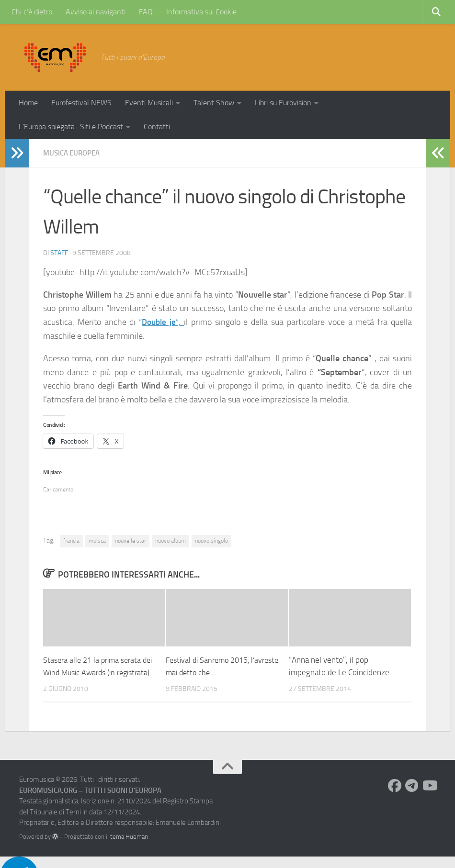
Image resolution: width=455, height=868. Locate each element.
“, (163, 322)
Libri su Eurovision (283, 103)
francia (71, 540)
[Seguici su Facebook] (395, 798)
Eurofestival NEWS (81, 103)
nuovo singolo (211, 540)
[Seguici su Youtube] (429, 798)
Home (28, 103)
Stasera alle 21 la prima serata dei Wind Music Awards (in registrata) (95, 672)
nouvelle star (131, 540)
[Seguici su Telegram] (412, 798)
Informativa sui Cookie (201, 12)
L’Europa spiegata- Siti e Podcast (71, 127)
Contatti (157, 127)
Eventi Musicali (149, 103)
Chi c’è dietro (32, 12)
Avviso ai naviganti (96, 12)
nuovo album (171, 540)
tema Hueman (129, 848)
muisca (97, 540)
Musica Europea (74, 153)
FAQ (146, 12)
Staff (59, 252)
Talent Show (214, 103)
